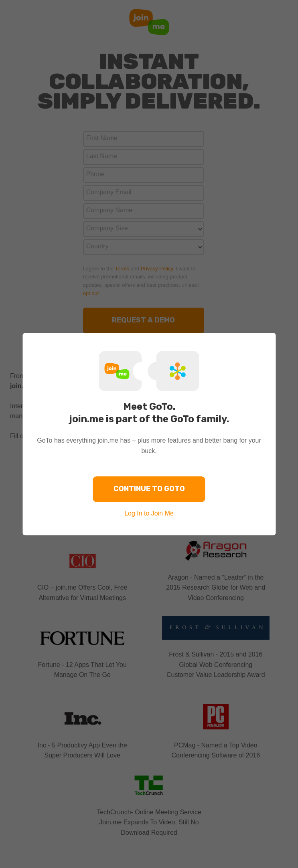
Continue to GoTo (149, 489)
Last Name (102, 156)
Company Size (107, 228)
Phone (95, 174)
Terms (122, 269)
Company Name (109, 210)
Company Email (109, 192)
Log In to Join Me (149, 513)
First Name (102, 138)
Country (97, 246)
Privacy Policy (157, 269)
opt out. (92, 293)
